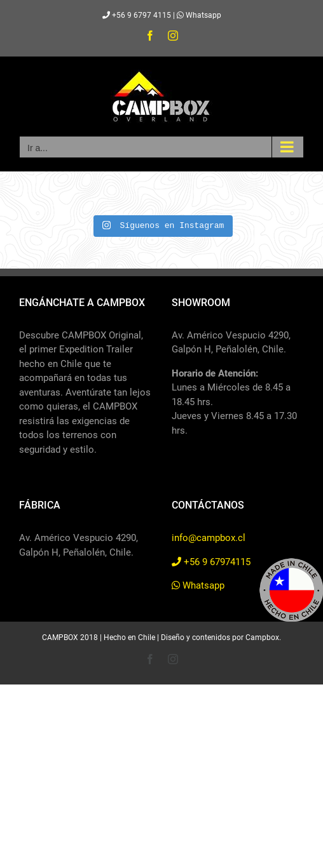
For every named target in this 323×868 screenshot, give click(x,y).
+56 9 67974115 (211, 562)
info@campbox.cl (209, 538)
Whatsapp (199, 15)
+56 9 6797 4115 (137, 15)
